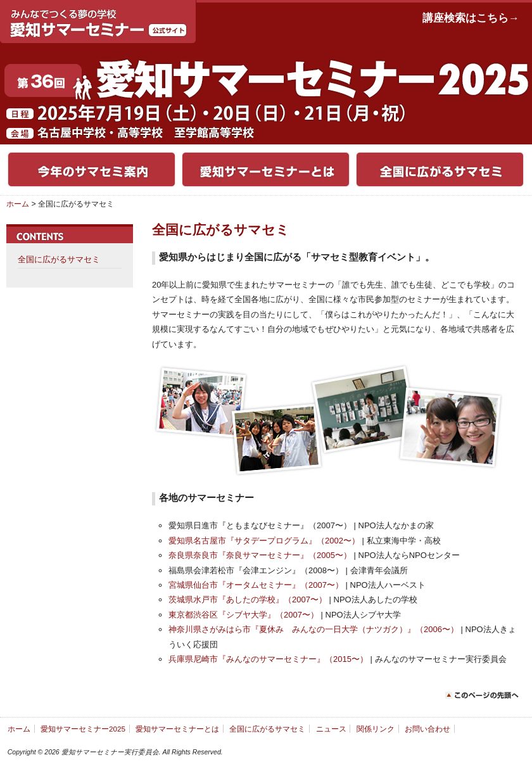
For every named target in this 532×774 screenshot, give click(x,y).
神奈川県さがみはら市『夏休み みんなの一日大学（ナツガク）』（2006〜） (313, 629)
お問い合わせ (427, 729)
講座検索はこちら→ (471, 18)
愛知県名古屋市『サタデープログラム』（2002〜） (264, 541)
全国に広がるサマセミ (59, 259)
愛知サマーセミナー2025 (83, 729)
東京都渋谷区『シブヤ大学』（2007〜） (244, 615)
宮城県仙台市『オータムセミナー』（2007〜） (256, 585)
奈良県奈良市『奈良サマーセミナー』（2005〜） (260, 555)
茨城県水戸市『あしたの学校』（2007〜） (248, 600)
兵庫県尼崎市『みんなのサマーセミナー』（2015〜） (268, 659)
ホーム (18, 204)
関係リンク (376, 729)
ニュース (331, 729)
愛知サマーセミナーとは (177, 729)
